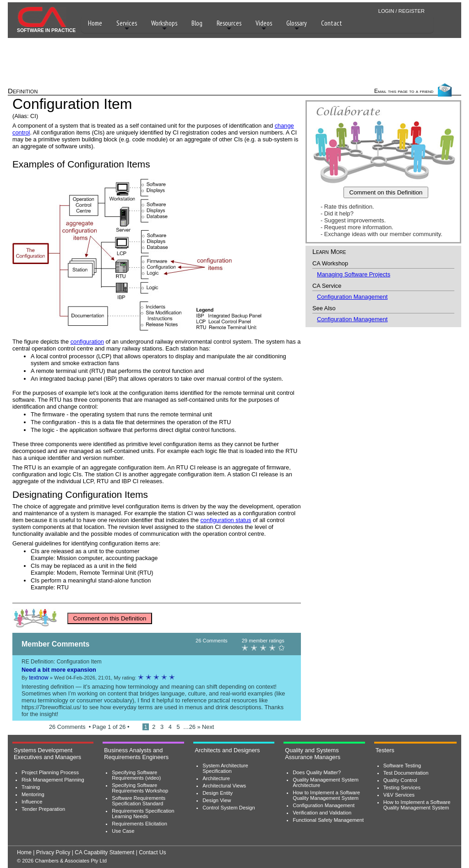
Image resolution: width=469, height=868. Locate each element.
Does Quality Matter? (317, 772)
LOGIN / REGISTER (401, 11)
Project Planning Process (50, 772)
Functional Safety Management (328, 820)
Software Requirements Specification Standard (139, 801)
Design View (217, 800)
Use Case (123, 831)
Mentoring (33, 794)
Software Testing (402, 766)
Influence (32, 802)
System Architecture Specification (225, 768)
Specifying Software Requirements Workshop (140, 788)
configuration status (226, 520)
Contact (332, 23)
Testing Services (402, 787)
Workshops (164, 25)
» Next (205, 727)
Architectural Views (224, 786)
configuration (87, 342)
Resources (229, 25)
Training (31, 787)
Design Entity (218, 793)
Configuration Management (352, 297)
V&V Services (399, 795)
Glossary (297, 25)
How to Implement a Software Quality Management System (326, 795)
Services (127, 25)
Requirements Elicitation (139, 824)
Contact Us (152, 852)
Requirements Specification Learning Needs (143, 814)
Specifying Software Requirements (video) (136, 775)
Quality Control (400, 780)
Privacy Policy (53, 852)
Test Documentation (406, 773)
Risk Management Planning (53, 780)
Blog (197, 23)
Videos (264, 25)
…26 (190, 727)
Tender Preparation (43, 809)
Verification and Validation (322, 813)
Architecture (216, 778)
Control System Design (229, 808)
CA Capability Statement (104, 852)
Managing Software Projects (354, 274)
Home (95, 23)
